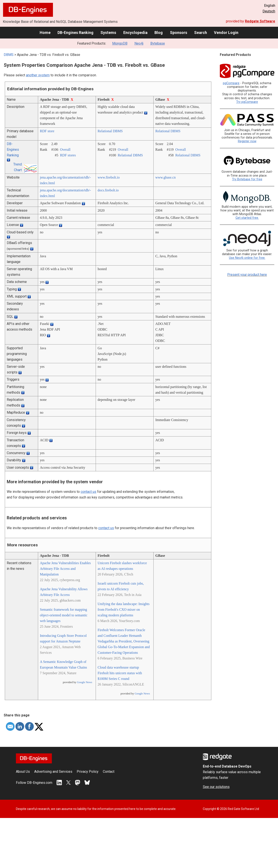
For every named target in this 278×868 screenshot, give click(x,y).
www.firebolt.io (109, 177)
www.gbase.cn (165, 177)
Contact (109, 772)
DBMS (9, 55)
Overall (65, 150)
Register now (247, 141)
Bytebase (158, 43)
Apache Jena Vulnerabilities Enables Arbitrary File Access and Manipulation (65, 569)
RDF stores (68, 155)
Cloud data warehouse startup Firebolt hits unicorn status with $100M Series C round (120, 673)
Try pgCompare (247, 102)
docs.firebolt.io (108, 190)
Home (45, 33)
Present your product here (247, 275)
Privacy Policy (88, 772)
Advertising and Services (53, 772)
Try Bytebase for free (247, 179)
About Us (23, 772)
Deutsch (269, 11)
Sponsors (179, 33)
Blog (159, 33)
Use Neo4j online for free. (247, 258)
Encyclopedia (135, 33)
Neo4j (139, 43)
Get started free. (247, 218)
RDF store (47, 131)
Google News (85, 682)
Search (201, 33)
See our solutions (216, 787)
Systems (108, 33)
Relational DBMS (110, 131)
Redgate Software (260, 21)
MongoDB (120, 43)
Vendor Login (226, 33)
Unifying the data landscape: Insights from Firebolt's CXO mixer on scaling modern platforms (124, 610)
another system (38, 75)
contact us (88, 492)
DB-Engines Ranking (75, 33)
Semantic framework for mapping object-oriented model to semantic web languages (64, 615)
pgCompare (231, 83)
